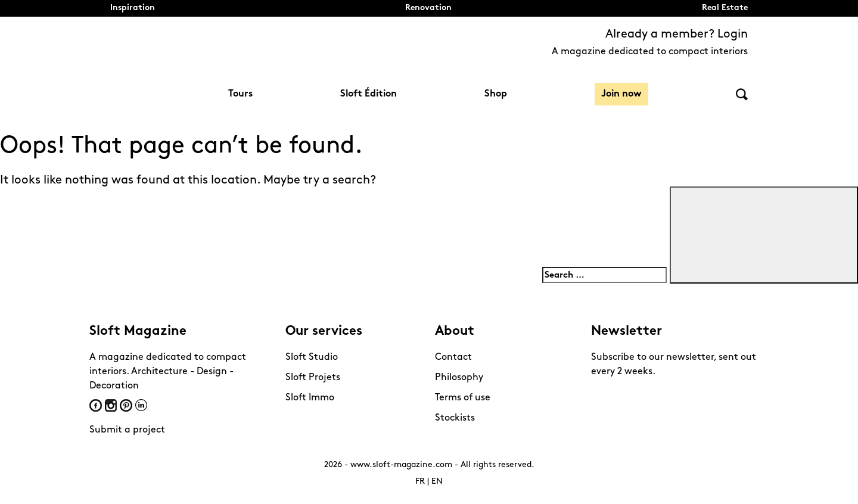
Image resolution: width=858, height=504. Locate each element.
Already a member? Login (677, 35)
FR (420, 482)
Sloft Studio (312, 357)
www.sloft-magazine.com (401, 465)
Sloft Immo (310, 398)
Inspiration (133, 8)
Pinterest (126, 405)
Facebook (96, 405)
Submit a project (127, 430)
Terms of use (463, 398)
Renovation (428, 8)
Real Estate (725, 8)
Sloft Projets (313, 378)
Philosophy (459, 378)
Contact (453, 357)
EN (437, 482)
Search (742, 94)
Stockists (455, 418)
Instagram (111, 405)
